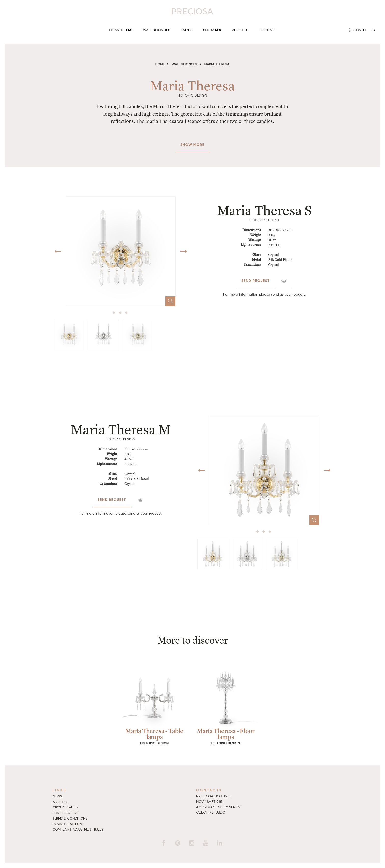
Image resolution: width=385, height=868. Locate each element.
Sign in (357, 30)
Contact (268, 30)
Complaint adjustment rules (78, 830)
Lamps (187, 30)
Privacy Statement (68, 824)
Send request (256, 278)
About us (240, 30)
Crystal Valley (65, 807)
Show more (192, 142)
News (57, 796)
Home (160, 64)
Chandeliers (121, 30)
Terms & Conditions (70, 818)
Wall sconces (157, 30)
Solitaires (212, 30)
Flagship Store (65, 813)
